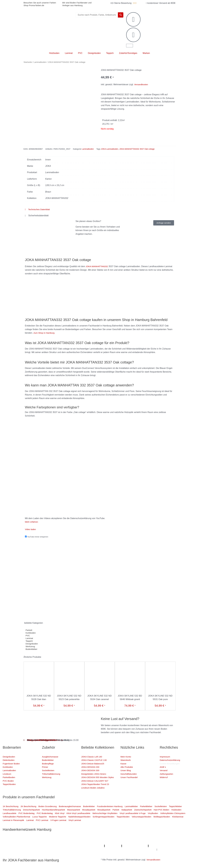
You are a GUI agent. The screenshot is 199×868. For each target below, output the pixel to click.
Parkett (29, 630)
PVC (80, 53)
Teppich (110, 53)
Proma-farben (176, 846)
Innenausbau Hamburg (164, 849)
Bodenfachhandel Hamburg (82, 842)
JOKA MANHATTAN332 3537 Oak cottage (139, 149)
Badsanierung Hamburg (14, 846)
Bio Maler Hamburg (175, 842)
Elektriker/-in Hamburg (142, 839)
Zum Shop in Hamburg (44, 333)
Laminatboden (40, 62)
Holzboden (54, 53)
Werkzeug (31, 647)
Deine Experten (35, 849)
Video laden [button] (31, 529)
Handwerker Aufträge (95, 849)
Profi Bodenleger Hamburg (63, 839)
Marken (146, 53)
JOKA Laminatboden (110, 149)
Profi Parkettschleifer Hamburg (114, 839)
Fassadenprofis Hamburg (26, 842)
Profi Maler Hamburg (13, 839)
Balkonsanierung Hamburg (120, 849)
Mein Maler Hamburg (87, 839)
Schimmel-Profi (76, 849)
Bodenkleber (32, 649)
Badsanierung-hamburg (55, 849)
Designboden (94, 53)
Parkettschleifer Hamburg (108, 846)
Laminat (69, 53)
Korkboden (31, 633)
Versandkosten (141, 84)
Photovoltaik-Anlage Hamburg (111, 842)
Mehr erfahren (32, 522)
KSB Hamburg (55, 846)
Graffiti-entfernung (142, 849)
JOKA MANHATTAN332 (97, 267)
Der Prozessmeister (37, 846)
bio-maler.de (190, 846)
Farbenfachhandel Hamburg (53, 842)
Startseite (28, 62)
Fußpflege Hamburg (186, 849)
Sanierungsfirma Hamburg (167, 839)
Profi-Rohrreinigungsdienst (154, 846)
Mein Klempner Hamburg (37, 839)
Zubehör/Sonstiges (128, 53)
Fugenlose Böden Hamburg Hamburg (145, 842)
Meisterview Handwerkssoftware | (79, 846)
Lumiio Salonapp (131, 846)
